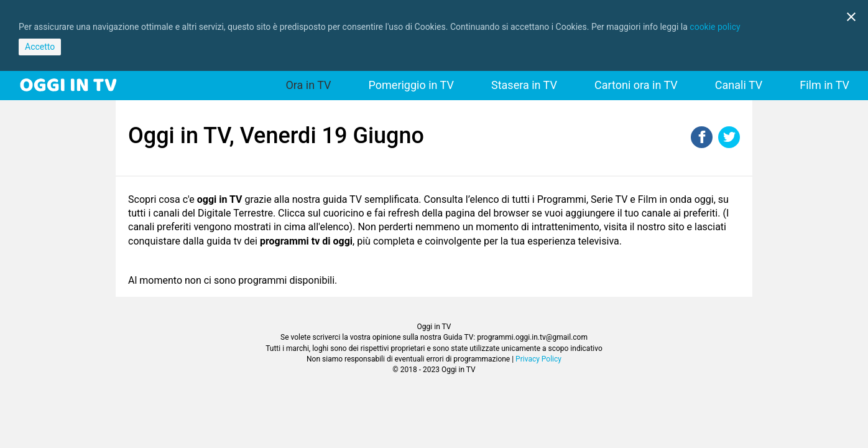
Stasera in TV (524, 85)
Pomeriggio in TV (411, 85)
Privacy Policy (538, 359)
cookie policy (715, 27)
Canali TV (739, 85)
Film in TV (824, 85)
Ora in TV (308, 85)
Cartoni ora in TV (636, 85)
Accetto (40, 47)
